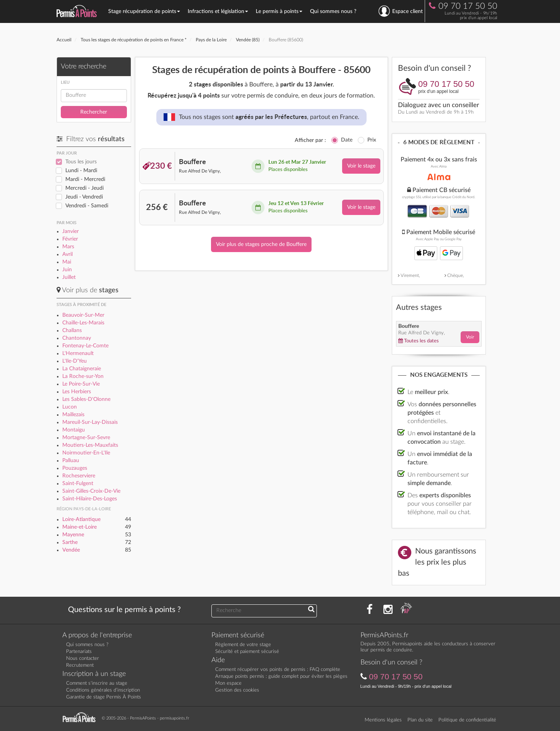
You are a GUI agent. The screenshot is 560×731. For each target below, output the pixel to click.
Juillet (69, 277)
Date (347, 140)
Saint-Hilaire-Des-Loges (90, 499)
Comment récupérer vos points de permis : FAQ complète (278, 670)
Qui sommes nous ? (333, 11)
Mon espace (228, 683)
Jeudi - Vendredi (84, 197)
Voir (470, 337)
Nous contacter (83, 659)
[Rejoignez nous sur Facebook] (370, 610)
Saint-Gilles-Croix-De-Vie (91, 491)
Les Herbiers (77, 392)
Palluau (71, 461)
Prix (372, 140)
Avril (67, 254)
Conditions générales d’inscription (103, 690)
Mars (68, 247)
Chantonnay (77, 338)
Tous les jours (81, 162)
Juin (67, 270)
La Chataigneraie (82, 369)
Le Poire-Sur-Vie (81, 384)
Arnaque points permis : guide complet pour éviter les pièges (281, 676)
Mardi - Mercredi (85, 179)
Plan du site (420, 720)
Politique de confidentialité (467, 720)
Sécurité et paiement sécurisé (247, 652)
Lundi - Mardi (81, 171)
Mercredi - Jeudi (84, 188)
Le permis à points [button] (279, 11)
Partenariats (79, 652)
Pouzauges (75, 468)
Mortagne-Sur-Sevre (86, 438)
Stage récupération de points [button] (144, 11)
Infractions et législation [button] (218, 11)
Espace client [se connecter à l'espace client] (401, 11)
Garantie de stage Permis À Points (104, 697)
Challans (72, 330)
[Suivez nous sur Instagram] (388, 610)
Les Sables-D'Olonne (86, 399)
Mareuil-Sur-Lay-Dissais (90, 422)
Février (70, 239)
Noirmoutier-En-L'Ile (86, 453)
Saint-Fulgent (78, 484)
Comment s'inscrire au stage (97, 683)
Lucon (70, 407)
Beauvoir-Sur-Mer (83, 315)
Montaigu (74, 430)
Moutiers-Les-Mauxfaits (90, 445)
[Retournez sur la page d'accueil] (81, 718)
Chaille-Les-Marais (83, 323)
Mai (67, 262)
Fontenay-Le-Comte (85, 346)
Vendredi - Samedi (87, 206)
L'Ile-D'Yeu (75, 361)
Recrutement (80, 665)
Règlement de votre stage (243, 645)
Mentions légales (383, 720)
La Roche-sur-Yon (83, 376)
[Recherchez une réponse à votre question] (311, 610)
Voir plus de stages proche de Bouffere (261, 244)
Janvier (71, 231)
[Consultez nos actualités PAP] (406, 610)
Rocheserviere (79, 476)
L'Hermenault (78, 353)
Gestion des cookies (237, 690)
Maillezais (73, 415)
